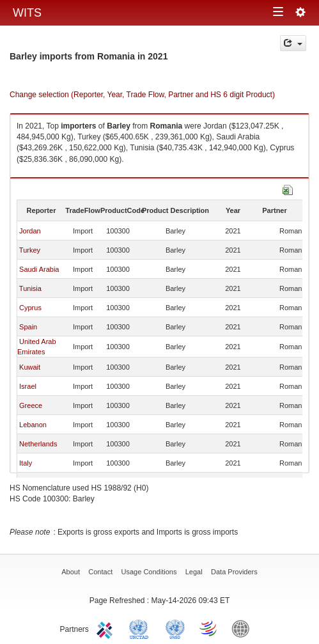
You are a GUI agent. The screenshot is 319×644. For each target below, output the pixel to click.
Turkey (30, 250)
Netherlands (38, 444)
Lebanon (33, 425)
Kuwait (30, 367)
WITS (27, 13)
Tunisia (30, 288)
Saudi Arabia (39, 269)
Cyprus (30, 308)
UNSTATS (175, 628)
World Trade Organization (209, 628)
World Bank (244, 628)
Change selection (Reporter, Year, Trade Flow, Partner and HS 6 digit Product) (142, 95)
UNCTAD (141, 628)
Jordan (30, 231)
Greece (31, 405)
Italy (26, 463)
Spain (28, 327)
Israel (28, 386)
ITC (107, 628)
